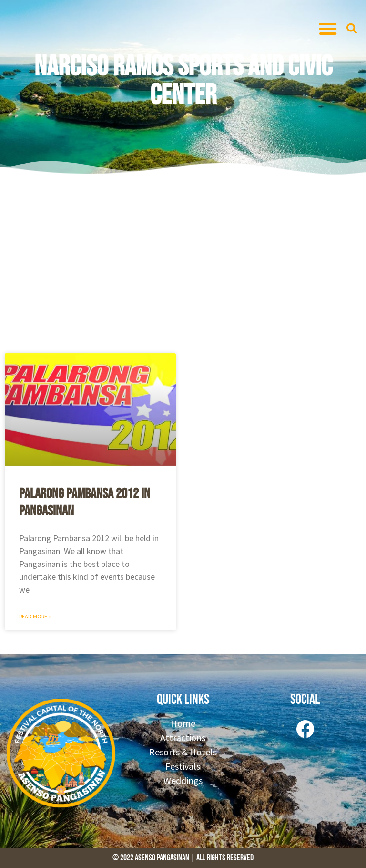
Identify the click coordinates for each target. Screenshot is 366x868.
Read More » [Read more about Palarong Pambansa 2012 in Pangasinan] (35, 616)
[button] (328, 29)
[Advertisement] (183, 262)
